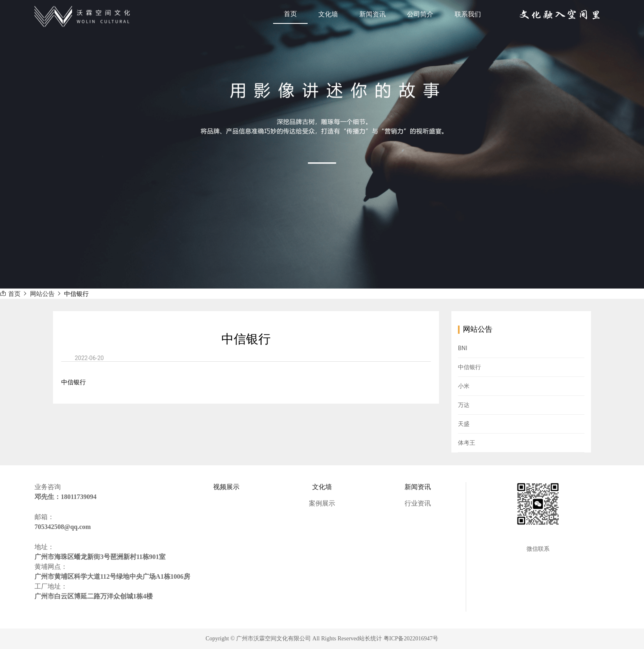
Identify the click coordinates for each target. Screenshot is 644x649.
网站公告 (42, 294)
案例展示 (322, 503)
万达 (464, 405)
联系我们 (468, 14)
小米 (464, 386)
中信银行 (76, 294)
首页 (290, 14)
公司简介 (420, 14)
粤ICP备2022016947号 (411, 639)
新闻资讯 (373, 14)
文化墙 (328, 14)
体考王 (467, 443)
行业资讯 (418, 503)
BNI (463, 348)
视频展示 (226, 487)
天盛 (464, 424)
